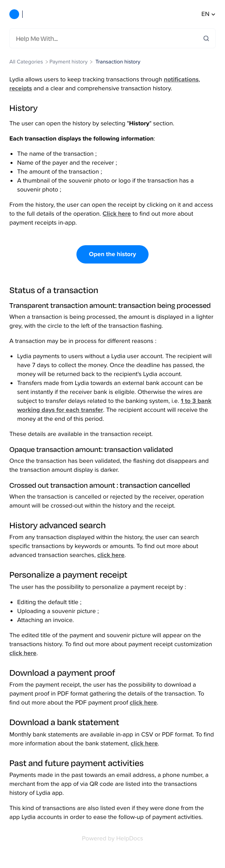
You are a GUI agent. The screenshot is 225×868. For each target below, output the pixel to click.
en (209, 14)
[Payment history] (69, 62)
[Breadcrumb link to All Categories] (27, 62)
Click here (117, 214)
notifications (181, 80)
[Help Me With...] (110, 38)
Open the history (112, 254)
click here (111, 555)
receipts (21, 89)
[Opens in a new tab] (112, 839)
